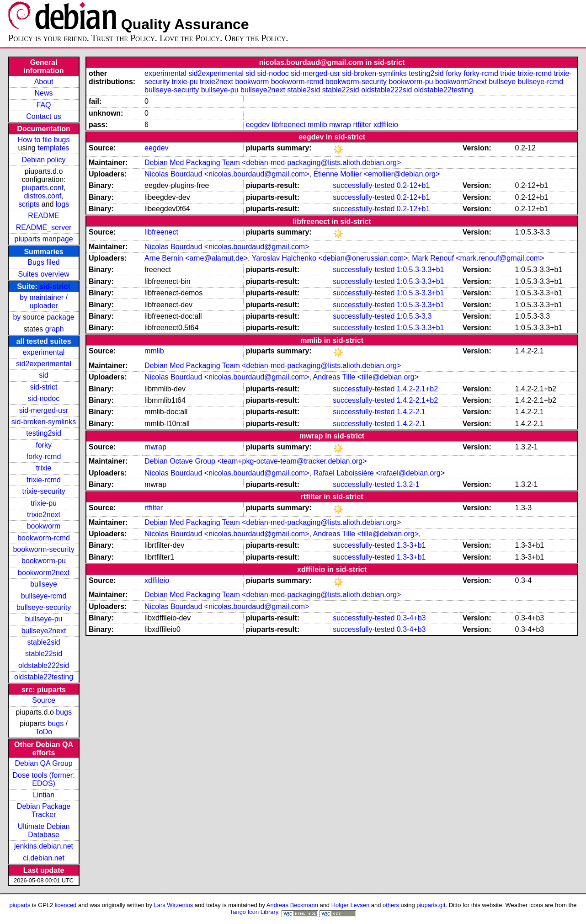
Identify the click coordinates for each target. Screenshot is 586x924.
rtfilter (362, 125)
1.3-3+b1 (411, 545)
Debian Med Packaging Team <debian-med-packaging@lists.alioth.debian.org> (273, 163)
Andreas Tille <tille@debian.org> (366, 377)
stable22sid (44, 654)
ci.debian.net (44, 858)
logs (62, 204)
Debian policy (44, 160)
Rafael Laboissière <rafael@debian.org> (379, 473)
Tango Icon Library (254, 912)
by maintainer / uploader (44, 302)
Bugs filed (43, 262)
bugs (64, 712)
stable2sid (44, 642)
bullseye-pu (44, 619)
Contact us (43, 116)
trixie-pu (44, 503)
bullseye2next (44, 631)
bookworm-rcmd (44, 538)
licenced (66, 905)
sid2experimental (44, 364)
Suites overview (44, 274)
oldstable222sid (44, 665)
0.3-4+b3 (411, 618)
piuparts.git (431, 905)
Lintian (44, 795)
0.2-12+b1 (413, 185)
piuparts (20, 905)
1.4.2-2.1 (411, 412)
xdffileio (386, 125)
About (44, 82)
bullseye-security (44, 607)
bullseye (44, 584)
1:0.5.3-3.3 (414, 316)
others (391, 905)
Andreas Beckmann (292, 905)
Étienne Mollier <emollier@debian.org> (376, 174)
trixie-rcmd (44, 480)
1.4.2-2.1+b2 (417, 389)
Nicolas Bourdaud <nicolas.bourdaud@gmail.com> (227, 174)
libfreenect (289, 125)
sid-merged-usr (44, 410)
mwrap (340, 125)
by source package (43, 317)
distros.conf (43, 196)
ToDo (44, 732)
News (44, 93)
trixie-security (43, 491)
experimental (44, 352)
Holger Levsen (351, 905)
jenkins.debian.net (44, 846)
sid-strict (55, 286)
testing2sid (44, 433)
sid (43, 375)
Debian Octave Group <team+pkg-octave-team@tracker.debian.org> (256, 461)
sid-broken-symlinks (44, 422)
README (43, 216)
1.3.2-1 (408, 484)
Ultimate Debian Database (44, 831)
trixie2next (44, 515)
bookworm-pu (44, 561)
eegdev (258, 125)
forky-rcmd (44, 457)
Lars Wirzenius (174, 905)
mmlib (317, 125)
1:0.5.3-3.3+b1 (421, 270)
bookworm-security (43, 549)
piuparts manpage (44, 239)
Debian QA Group (43, 763)
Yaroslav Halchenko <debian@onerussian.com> (330, 258)
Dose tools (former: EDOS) (44, 779)
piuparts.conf (43, 188)
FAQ (44, 105)
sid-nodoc (44, 398)
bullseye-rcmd (44, 596)
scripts (29, 204)
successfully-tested (364, 185)
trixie (44, 468)
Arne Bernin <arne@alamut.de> (196, 258)
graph (55, 329)
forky (44, 445)
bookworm (44, 526)
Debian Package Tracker (44, 810)
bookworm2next (44, 573)
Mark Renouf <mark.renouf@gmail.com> (478, 258)
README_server (44, 227)
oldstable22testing (44, 677)
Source (44, 700)
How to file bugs (44, 140)
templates (53, 148)
